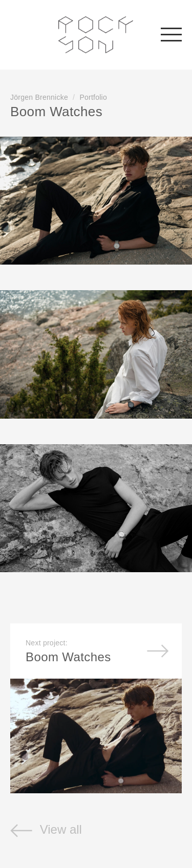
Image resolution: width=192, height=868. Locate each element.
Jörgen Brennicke (39, 97)
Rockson (96, 35)
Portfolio (93, 97)
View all (46, 829)
